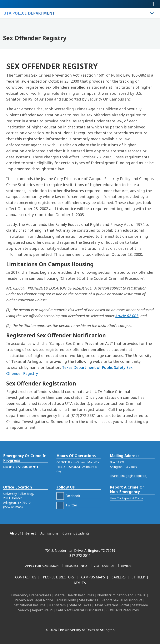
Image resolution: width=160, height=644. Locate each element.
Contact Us (26, 577)
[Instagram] (65, 621)
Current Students (76, 533)
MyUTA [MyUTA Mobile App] (80, 583)
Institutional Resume (29, 605)
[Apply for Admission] (42, 566)
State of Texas (80, 605)
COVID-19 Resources (123, 610)
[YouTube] (83, 621)
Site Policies (89, 600)
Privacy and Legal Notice (34, 600)
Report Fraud (42, 610)
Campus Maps (93, 577)
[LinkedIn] (56, 621)
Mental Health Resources (74, 595)
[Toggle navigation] (153, 4)
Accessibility (66, 600)
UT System (57, 605)
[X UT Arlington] (74, 621)
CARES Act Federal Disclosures (79, 610)
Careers (119, 577)
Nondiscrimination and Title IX (121, 595)
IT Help (139, 577)
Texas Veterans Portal (112, 605)
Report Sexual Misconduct (122, 600)
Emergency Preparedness (31, 595)
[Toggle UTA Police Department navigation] (152, 13)
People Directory (59, 577)
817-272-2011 (80, 556)
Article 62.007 (127, 316)
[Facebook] (47, 621)
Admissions (49, 533)
